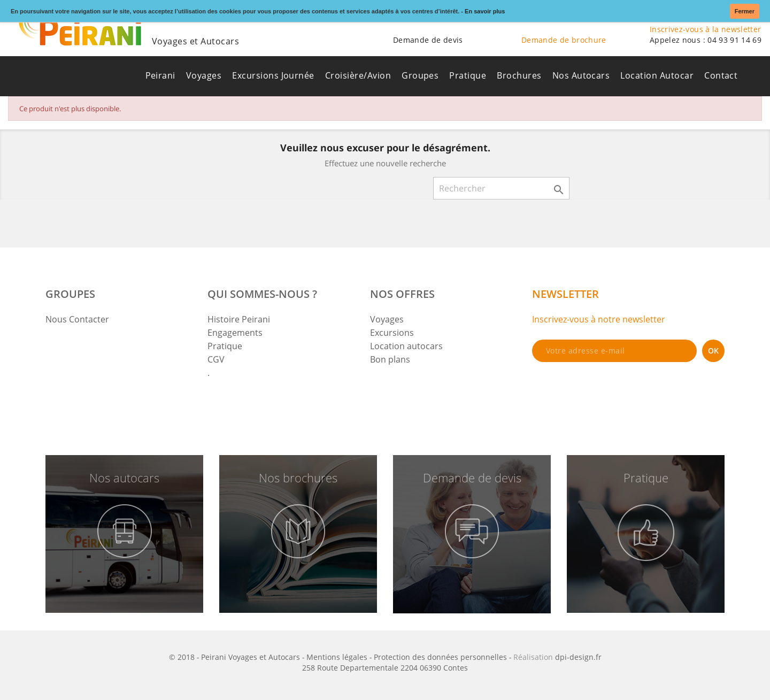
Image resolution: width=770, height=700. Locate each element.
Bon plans (390, 359)
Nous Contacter (77, 319)
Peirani (160, 75)
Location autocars (406, 346)
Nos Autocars (581, 75)
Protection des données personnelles (440, 657)
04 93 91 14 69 (734, 40)
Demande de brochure (564, 40)
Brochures (519, 75)
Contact (721, 75)
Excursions (392, 333)
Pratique (468, 75)
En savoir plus (485, 11)
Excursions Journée (273, 75)
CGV (216, 359)
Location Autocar (657, 75)
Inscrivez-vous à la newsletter (706, 29)
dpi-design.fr (578, 657)
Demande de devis (428, 40)
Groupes (420, 75)
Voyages (204, 75)
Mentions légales (337, 657)
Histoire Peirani (239, 319)
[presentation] (613, 391)
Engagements (235, 333)
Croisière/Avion (358, 75)
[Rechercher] (501, 188)
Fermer (745, 11)
